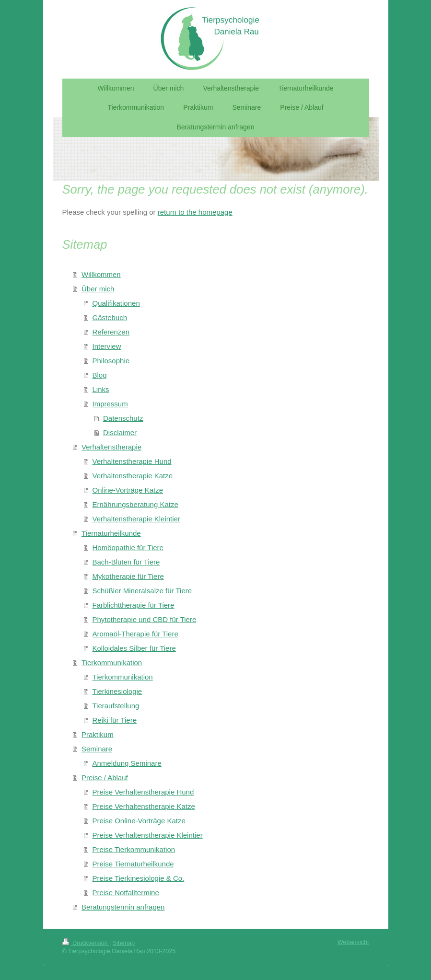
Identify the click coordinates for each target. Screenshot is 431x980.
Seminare (97, 749)
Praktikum (98, 734)
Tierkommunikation (112, 663)
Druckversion (86, 943)
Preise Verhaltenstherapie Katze (144, 806)
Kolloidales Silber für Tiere (134, 648)
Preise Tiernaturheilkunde (133, 864)
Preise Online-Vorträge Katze (139, 821)
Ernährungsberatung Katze (135, 504)
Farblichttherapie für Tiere (134, 605)
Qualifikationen (116, 303)
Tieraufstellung (116, 706)
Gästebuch (110, 317)
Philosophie (111, 361)
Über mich (98, 289)
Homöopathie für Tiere (128, 548)
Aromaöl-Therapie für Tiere (135, 634)
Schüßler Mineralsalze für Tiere (142, 591)
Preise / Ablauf (105, 778)
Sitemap (124, 943)
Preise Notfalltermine (126, 893)
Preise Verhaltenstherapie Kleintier (148, 835)
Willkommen (101, 274)
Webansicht (353, 942)
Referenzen (111, 332)
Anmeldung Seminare (127, 763)
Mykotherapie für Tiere (128, 576)
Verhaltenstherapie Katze (133, 476)
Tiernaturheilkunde (111, 533)
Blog (100, 375)
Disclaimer (120, 432)
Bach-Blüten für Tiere (126, 562)
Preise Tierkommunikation (134, 849)
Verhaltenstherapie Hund (132, 461)
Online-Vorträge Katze (128, 490)
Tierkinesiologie (117, 691)
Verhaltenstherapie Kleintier (136, 519)
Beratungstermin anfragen (123, 907)
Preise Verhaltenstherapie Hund (143, 792)
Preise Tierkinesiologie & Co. (139, 878)
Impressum (110, 404)
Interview (107, 346)
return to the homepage (195, 212)
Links (101, 389)
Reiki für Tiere (115, 720)
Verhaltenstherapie (111, 447)
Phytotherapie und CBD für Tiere (145, 619)
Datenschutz (123, 418)
